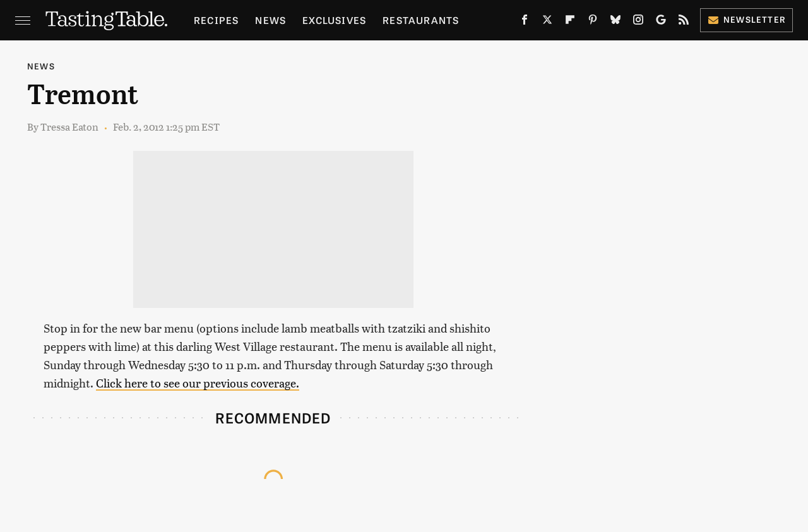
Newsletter (746, 19)
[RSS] (684, 22)
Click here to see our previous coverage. (198, 383)
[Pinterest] (593, 22)
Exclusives (334, 20)
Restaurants (421, 20)
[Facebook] (525, 22)
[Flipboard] (570, 22)
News (270, 20)
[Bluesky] (615, 22)
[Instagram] (638, 22)
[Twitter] (547, 22)
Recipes (216, 20)
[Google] (661, 22)
